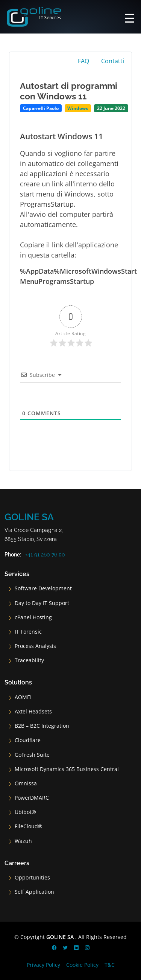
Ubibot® (25, 812)
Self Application (34, 892)
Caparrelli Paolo (41, 108)
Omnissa (26, 783)
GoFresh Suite (32, 755)
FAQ (83, 61)
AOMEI (23, 697)
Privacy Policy (43, 965)
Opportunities (32, 878)
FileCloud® (29, 826)
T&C (110, 965)
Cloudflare (28, 740)
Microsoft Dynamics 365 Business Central (67, 769)
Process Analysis (35, 646)
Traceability (29, 660)
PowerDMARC (32, 798)
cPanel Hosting (33, 617)
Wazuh (23, 841)
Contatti (113, 61)
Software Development (43, 588)
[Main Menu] (130, 17)
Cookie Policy (82, 965)
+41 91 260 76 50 (45, 555)
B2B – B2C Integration (42, 726)
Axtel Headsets (33, 712)
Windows (78, 108)
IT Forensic (28, 632)
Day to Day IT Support (42, 603)
